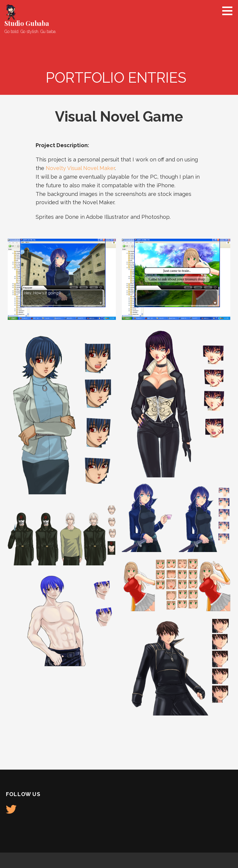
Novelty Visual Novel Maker (80, 168)
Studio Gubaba (27, 23)
